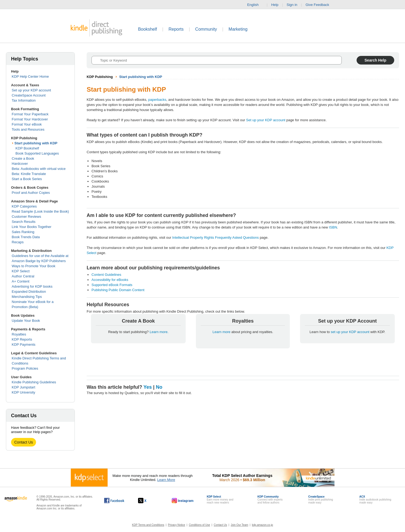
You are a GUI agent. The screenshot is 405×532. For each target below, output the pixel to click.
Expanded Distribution (29, 292)
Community (206, 29)
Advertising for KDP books (32, 286)
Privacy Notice (177, 525)
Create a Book (23, 158)
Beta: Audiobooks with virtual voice (39, 169)
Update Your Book (26, 321)
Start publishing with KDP (36, 143)
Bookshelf (147, 29)
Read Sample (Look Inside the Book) (40, 211)
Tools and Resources (28, 129)
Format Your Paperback (30, 114)
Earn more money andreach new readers (220, 500)
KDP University (24, 392)
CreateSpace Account (29, 95)
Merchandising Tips (27, 297)
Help (275, 5)
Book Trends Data (26, 237)
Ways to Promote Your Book (34, 266)
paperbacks (157, 100)
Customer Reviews (27, 217)
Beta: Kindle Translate (29, 174)
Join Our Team (239, 525)
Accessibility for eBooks (110, 280)
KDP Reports (22, 339)
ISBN (333, 227)
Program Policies (25, 368)
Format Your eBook (27, 124)
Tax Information (24, 100)
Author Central (23, 276)
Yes (148, 387)
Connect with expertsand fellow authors (270, 500)
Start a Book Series (27, 179)
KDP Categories (24, 206)
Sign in (292, 5)
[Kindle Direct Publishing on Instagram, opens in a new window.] (183, 501)
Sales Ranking (23, 232)
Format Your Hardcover (30, 119)
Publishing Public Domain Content (118, 290)
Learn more (222, 332)
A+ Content (21, 281)
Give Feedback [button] (320, 5)
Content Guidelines (106, 275)
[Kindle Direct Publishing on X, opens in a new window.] (148, 501)
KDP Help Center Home (30, 76)
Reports (176, 29)
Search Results (24, 222)
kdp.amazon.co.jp (262, 525)
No (159, 387)
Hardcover (20, 164)
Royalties (19, 334)
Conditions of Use (200, 525)
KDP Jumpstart (24, 387)
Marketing (238, 29)
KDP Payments (24, 344)
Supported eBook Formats (112, 285)
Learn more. (159, 332)
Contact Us (24, 442)
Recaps (18, 242)
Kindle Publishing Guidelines (34, 382)
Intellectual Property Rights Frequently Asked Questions (216, 238)
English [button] (255, 5)
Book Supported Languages (37, 153)
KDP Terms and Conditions (148, 525)
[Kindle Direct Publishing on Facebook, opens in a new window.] (114, 501)
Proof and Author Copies (31, 193)
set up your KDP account (350, 332)
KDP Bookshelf (27, 148)
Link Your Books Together (32, 227)
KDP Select (21, 271)
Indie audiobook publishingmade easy (375, 500)
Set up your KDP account (31, 90)
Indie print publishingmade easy (321, 500)
